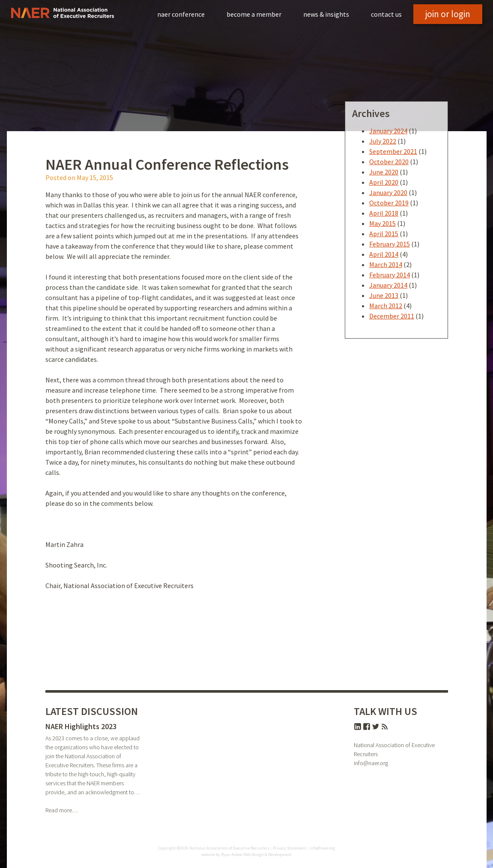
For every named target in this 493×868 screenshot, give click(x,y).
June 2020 (384, 172)
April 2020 (384, 182)
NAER (63, 13)
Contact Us (386, 14)
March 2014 (386, 264)
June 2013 (384, 295)
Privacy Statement (290, 848)
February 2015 (390, 244)
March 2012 (386, 306)
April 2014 (384, 254)
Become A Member (254, 14)
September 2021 (393, 151)
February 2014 (390, 275)
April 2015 (384, 234)
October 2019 (389, 203)
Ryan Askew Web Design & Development (256, 854)
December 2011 (392, 316)
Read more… (61, 810)
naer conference (181, 14)
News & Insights (326, 14)
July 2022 (383, 141)
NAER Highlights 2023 (81, 726)
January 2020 (388, 192)
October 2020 (389, 162)
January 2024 (388, 131)
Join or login (448, 14)
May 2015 (382, 223)
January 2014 (388, 285)
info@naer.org (371, 763)
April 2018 (384, 213)
